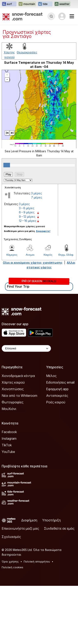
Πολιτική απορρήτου (37, 620)
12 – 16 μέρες (28, 279)
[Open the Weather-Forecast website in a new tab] (62, 4)
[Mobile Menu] (72, 16)
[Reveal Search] (51, 16)
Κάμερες (12, 313)
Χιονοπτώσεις (13, 447)
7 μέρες (37, 256)
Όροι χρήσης (10, 620)
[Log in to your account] (62, 16)
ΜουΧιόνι (9, 467)
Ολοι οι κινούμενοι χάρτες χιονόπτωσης (33, 321)
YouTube (8, 510)
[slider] (7, 223)
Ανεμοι (30, 313)
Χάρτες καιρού (13, 441)
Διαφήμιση (29, 578)
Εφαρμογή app (57, 447)
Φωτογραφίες (13, 460)
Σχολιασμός (11, 595)
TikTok (7, 503)
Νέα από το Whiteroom (19, 454)
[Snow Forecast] (22, 16)
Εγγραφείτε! (43, 289)
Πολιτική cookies (12, 625)
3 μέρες (37, 251)
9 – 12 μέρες (27, 275)
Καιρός (48, 313)
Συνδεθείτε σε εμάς (59, 587)
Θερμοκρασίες (27, 110)
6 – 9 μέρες (27, 270)
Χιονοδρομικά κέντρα (18, 434)
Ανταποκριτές (57, 454)
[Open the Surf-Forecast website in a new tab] (9, 4)
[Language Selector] (26, 407)
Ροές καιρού (56, 460)
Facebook (9, 490)
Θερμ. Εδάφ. (66, 313)
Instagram (9, 497)
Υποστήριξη (51, 578)
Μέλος (51, 434)
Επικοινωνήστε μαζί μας (20, 587)
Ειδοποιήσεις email (60, 441)
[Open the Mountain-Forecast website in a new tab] (27, 4)
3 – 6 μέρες (27, 266)
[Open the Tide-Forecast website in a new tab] (45, 4)
